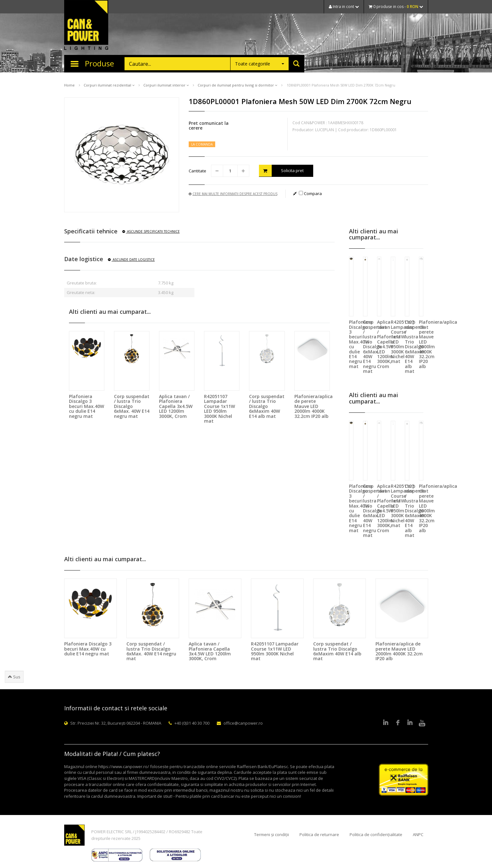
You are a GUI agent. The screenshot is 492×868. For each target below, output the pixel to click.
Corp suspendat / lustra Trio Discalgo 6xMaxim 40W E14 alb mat (267, 406)
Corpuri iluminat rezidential (109, 85)
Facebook (398, 723)
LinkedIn (386, 723)
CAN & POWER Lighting (86, 26)
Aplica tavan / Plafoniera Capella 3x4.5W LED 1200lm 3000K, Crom (176, 406)
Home (69, 85)
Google (410, 723)
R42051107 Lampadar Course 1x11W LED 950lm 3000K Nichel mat (220, 409)
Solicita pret (281, 171)
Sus (14, 677)
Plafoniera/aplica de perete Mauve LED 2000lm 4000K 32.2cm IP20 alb (314, 406)
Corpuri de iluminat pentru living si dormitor (237, 85)
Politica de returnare (319, 834)
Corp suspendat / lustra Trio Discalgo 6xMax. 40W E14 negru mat (132, 406)
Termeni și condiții (272, 834)
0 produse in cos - (396, 7)
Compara (310, 193)
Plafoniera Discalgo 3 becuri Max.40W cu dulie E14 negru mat (87, 406)
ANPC (418, 834)
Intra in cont (344, 7)
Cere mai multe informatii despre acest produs (233, 194)
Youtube (422, 723)
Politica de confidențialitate (376, 834)
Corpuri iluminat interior (166, 85)
